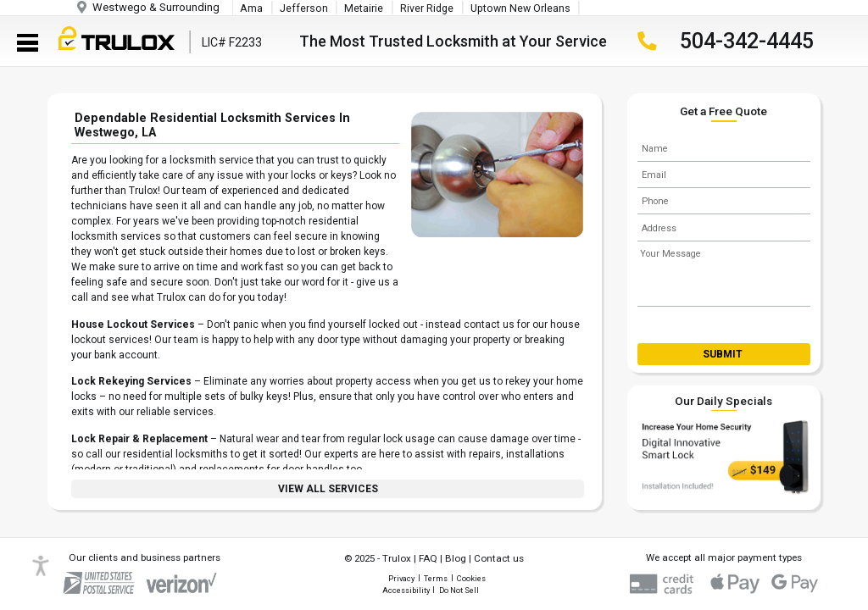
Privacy (401, 578)
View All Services (328, 489)
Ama (251, 8)
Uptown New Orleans (520, 8)
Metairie (364, 8)
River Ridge (427, 8)
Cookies (471, 578)
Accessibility (406, 590)
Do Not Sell (459, 590)
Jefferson (304, 8)
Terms (436, 578)
